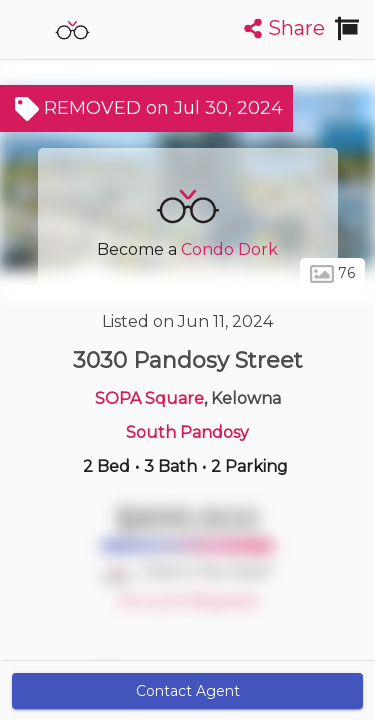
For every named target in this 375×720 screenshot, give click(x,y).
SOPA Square (149, 398)
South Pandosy (187, 432)
